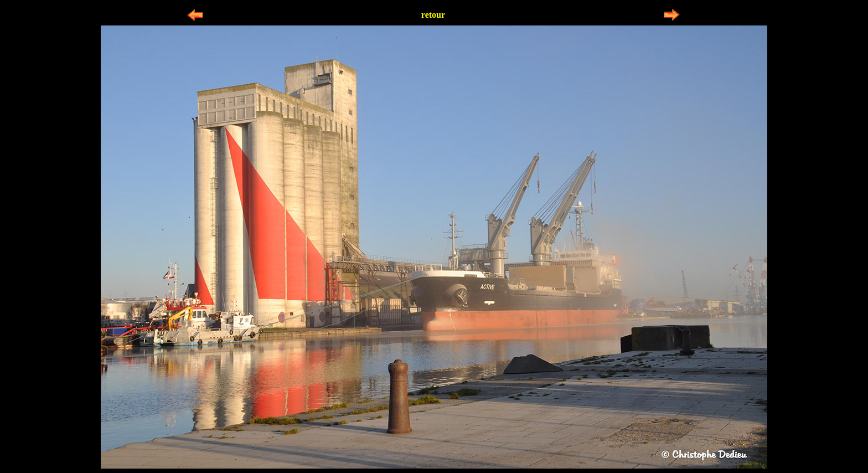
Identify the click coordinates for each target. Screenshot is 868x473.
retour (433, 15)
